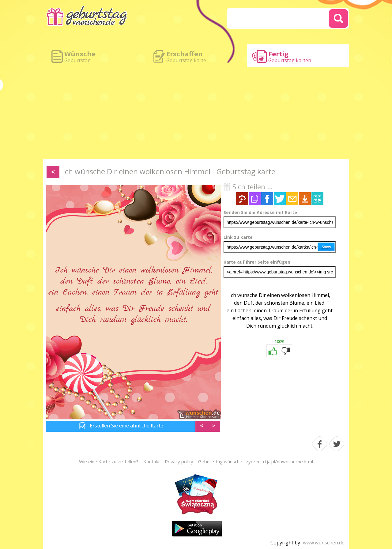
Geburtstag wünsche (220, 461)
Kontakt (152, 461)
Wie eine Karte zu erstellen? (109, 461)
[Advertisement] (196, 113)
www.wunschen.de (324, 543)
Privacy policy (179, 461)
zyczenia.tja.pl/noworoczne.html (279, 461)
